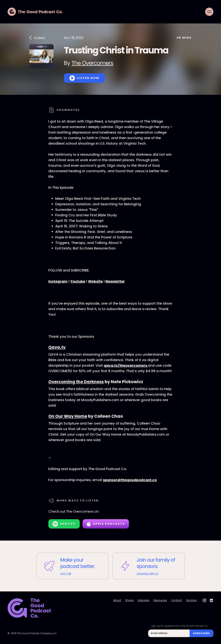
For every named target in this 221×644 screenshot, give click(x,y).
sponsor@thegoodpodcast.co (130, 480)
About (117, 600)
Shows (129, 600)
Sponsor (191, 600)
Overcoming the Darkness (76, 382)
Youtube (78, 281)
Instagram (58, 281)
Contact (177, 600)
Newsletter (115, 281)
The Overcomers (92, 63)
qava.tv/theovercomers (126, 365)
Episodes (144, 600)
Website (95, 281)
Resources (160, 600)
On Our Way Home (68, 416)
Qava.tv (57, 347)
